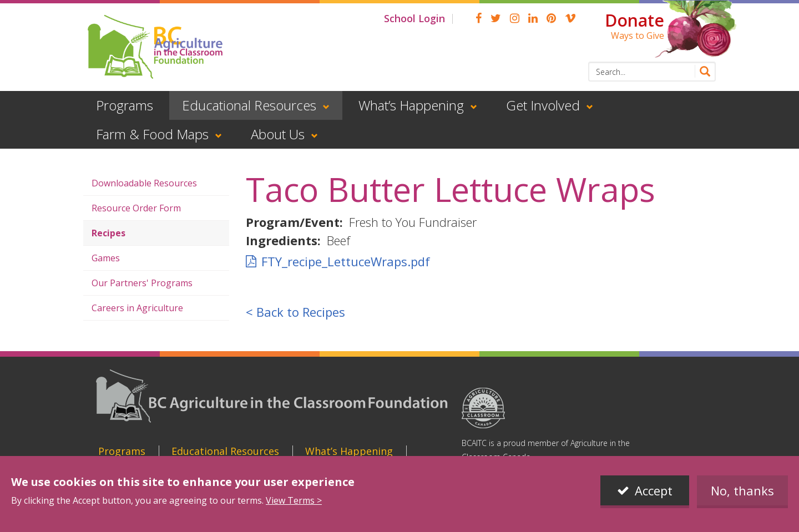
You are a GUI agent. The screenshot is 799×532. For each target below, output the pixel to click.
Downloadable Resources (144, 183)
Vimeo (570, 18)
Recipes (108, 233)
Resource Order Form (136, 208)
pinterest (551, 18)
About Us (278, 134)
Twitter (496, 18)
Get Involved (543, 105)
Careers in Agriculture (137, 308)
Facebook (479, 18)
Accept (654, 490)
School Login (414, 18)
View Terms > (294, 500)
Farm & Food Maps (152, 134)
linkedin (533, 18)
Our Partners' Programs (142, 283)
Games (106, 258)
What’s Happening (411, 105)
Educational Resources (249, 105)
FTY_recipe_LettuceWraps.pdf (346, 261)
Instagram (515, 18)
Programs (125, 105)
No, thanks (742, 490)
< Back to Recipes (295, 312)
